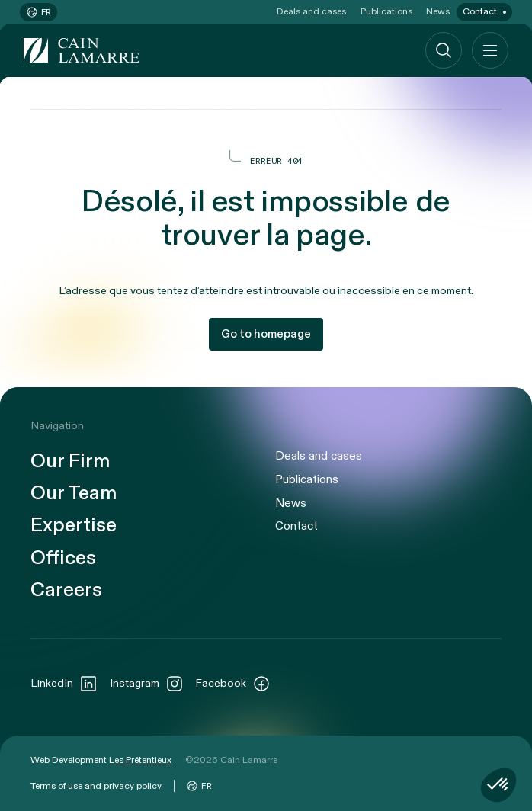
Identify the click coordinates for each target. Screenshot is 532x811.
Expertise (74, 525)
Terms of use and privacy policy (96, 786)
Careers (66, 590)
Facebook (233, 684)
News (438, 11)
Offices (63, 558)
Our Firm (70, 461)
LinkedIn (64, 684)
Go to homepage (266, 334)
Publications (386, 11)
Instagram (147, 684)
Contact (480, 11)
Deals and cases (311, 11)
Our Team (74, 493)
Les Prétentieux (140, 760)
